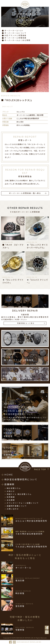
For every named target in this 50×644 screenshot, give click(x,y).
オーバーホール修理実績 (15, 38)
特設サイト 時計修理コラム (19, 494)
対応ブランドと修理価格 (15, 35)
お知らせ (11, 491)
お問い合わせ (13, 509)
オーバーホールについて (15, 33)
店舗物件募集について (17, 506)
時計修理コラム (14, 488)
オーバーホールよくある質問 (17, 40)
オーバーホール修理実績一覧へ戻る (25, 193)
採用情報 (11, 497)
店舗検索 (9, 484)
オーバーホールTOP (14, 31)
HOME (9, 475)
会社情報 (11, 500)
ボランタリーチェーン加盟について (23, 503)
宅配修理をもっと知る (26, 323)
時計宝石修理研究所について (21, 480)
